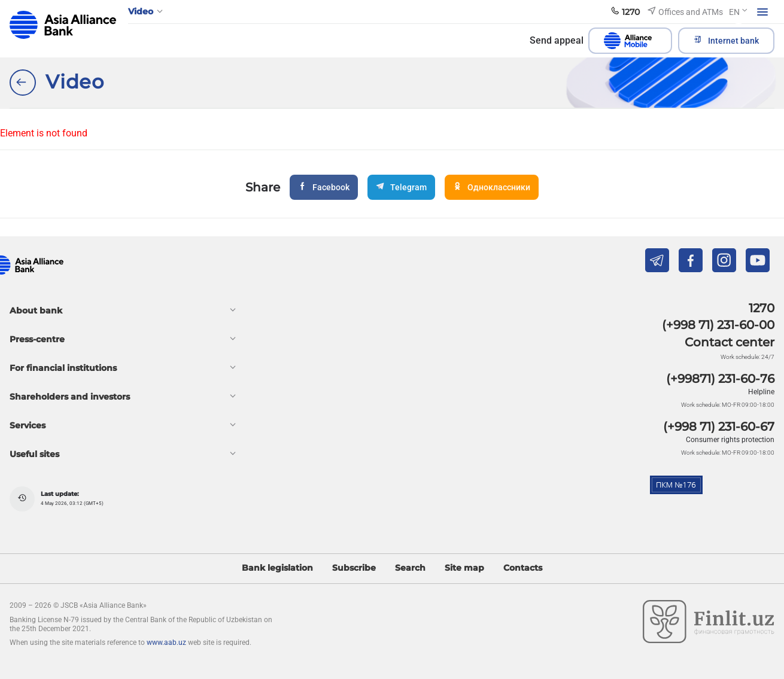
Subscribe (354, 568)
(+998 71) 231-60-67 (719, 427)
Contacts (523, 568)
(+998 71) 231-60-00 (718, 325)
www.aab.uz (166, 643)
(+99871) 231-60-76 (720, 379)
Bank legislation (277, 568)
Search (410, 568)
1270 (762, 308)
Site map (464, 568)
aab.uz (63, 25)
